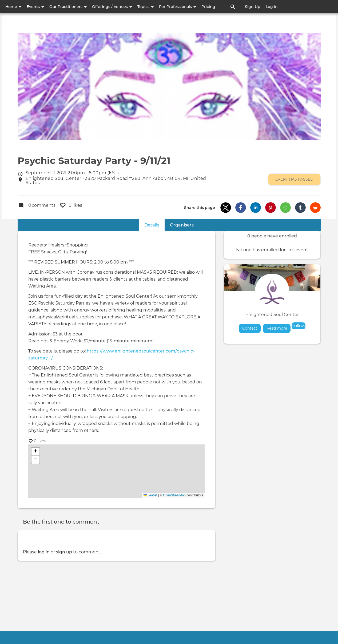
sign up (64, 552)
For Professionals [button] (178, 7)
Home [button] (13, 7)
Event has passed (294, 179)
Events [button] (35, 7)
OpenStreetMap (174, 496)
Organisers (182, 225)
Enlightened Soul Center (272, 315)
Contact (250, 328)
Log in (272, 7)
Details (154, 225)
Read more (279, 328)
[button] (226, 208)
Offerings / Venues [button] (112, 7)
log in (44, 552)
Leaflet (150, 496)
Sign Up (253, 7)
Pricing (208, 7)
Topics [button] (146, 7)
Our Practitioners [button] (68, 7)
